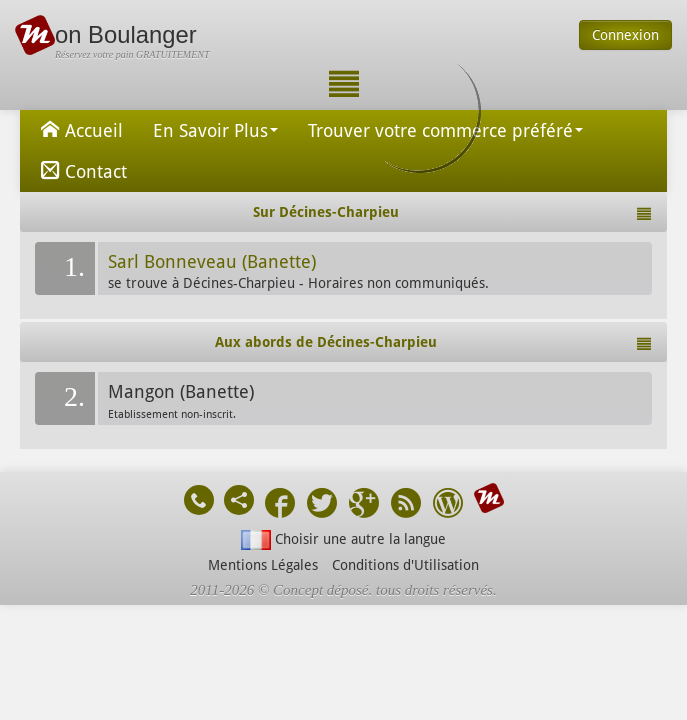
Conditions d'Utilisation (405, 565)
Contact (81, 170)
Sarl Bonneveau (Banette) (212, 262)
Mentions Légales (263, 565)
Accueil (79, 129)
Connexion (625, 35)
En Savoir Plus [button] (215, 130)
